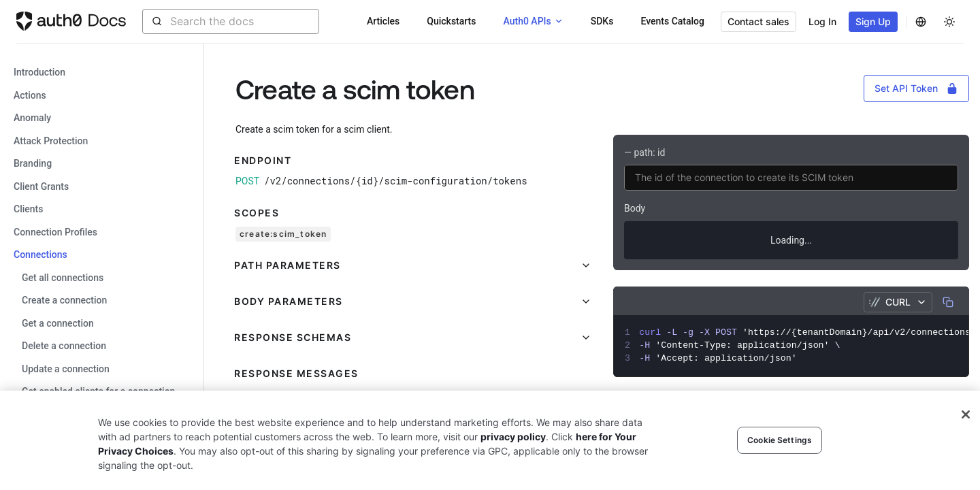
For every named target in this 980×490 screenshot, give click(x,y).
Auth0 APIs (527, 21)
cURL (898, 302)
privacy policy (513, 437)
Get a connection (58, 323)
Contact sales (758, 21)
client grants (41, 186)
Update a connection (66, 369)
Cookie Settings (780, 440)
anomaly (32, 118)
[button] (413, 265)
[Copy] (948, 302)
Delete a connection (64, 346)
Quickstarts (451, 21)
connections (40, 255)
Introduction (39, 72)
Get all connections (63, 278)
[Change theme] (949, 22)
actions (30, 95)
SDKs (602, 21)
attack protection (51, 141)
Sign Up (873, 21)
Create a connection (64, 300)
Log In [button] (822, 21)
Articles (383, 21)
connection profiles (55, 232)
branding (33, 163)
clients (28, 209)
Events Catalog (672, 21)
